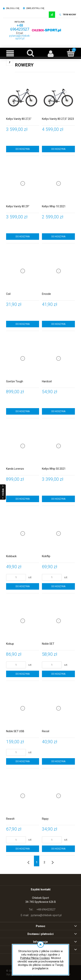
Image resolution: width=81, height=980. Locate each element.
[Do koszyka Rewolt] (23, 849)
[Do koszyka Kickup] (23, 674)
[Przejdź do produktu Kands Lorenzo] (23, 446)
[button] (10, 53)
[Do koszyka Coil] (23, 324)
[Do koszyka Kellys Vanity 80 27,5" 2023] (58, 149)
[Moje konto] (51, 53)
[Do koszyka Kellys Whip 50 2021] (58, 499)
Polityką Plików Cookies (35, 958)
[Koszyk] (71, 53)
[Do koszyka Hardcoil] (58, 411)
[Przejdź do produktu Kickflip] (58, 533)
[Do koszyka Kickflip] (58, 586)
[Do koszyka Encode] (58, 324)
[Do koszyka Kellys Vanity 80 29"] (23, 237)
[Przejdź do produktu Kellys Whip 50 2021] (58, 446)
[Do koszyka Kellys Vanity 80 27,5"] (23, 149)
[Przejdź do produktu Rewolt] (23, 796)
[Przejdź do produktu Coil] (23, 271)
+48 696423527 (20, 27)
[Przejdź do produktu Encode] (58, 271)
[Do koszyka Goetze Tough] (23, 411)
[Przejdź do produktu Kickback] (23, 533)
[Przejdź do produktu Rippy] (58, 796)
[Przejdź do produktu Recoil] (58, 708)
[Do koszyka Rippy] (58, 849)
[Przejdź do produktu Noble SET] (58, 621)
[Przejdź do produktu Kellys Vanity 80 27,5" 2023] (58, 96)
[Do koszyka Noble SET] (58, 674)
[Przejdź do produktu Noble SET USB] (23, 708)
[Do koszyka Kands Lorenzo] (23, 499)
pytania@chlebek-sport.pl (20, 37)
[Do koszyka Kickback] (23, 586)
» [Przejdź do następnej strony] (53, 861)
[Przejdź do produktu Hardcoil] (58, 359)
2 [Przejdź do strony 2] (44, 862)
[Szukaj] (30, 53)
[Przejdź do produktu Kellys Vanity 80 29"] (23, 184)
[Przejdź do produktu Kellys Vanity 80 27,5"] (23, 96)
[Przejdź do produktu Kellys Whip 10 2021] (58, 184)
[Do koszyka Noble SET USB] (23, 761)
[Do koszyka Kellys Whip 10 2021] (58, 237)
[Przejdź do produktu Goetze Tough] (23, 359)
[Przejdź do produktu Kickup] (23, 621)
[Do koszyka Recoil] (58, 761)
